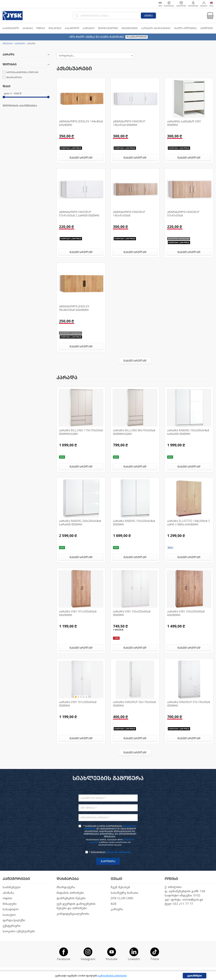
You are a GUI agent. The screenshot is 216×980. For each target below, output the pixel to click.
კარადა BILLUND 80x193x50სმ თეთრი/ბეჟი (134, 432)
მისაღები (10, 904)
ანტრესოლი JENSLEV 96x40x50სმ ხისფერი (74, 308)
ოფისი (7, 898)
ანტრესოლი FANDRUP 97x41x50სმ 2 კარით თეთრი (79, 214)
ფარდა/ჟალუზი (14, 920)
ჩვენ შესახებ (120, 887)
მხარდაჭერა (66, 887)
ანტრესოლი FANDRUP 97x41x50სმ (183, 214)
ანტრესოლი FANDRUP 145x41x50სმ (129, 214)
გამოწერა (108, 861)
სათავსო (20, 44)
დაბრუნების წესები (71, 898)
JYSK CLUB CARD (122, 898)
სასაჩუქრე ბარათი (124, 893)
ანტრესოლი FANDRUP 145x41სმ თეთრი (129, 123)
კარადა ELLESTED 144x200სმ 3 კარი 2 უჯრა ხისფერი (188, 523)
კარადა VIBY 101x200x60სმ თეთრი (78, 704)
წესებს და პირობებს (118, 852)
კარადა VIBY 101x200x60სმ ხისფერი (78, 613)
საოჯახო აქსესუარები (19, 931)
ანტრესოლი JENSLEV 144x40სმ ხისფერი (81, 123)
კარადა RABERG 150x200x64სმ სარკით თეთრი (188, 432)
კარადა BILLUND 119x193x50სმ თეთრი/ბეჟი (81, 432)
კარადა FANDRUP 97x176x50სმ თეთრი (189, 704)
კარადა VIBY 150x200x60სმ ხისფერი (186, 613)
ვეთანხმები (195, 976)
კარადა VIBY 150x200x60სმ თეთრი (132, 613)
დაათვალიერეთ (137, 37)
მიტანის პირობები (70, 893)
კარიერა (117, 909)
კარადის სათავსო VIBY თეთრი (184, 123)
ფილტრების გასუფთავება (20, 106)
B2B (114, 904)
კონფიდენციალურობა (73, 914)
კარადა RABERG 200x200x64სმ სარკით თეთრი (80, 523)
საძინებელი (12, 887)
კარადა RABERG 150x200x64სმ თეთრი (134, 523)
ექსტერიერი (12, 926)
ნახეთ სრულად (81, 158)
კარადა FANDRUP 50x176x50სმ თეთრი (134, 704)
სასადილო (11, 909)
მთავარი (8, 44)
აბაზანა (8, 893)
